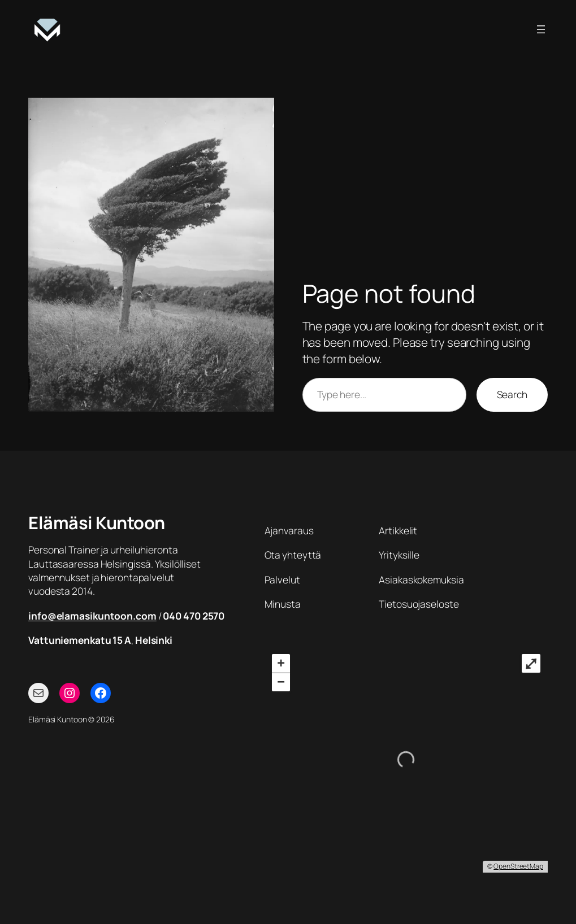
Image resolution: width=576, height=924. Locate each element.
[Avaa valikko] (541, 29)
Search (512, 394)
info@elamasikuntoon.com (92, 616)
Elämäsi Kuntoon (97, 522)
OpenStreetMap (518, 866)
